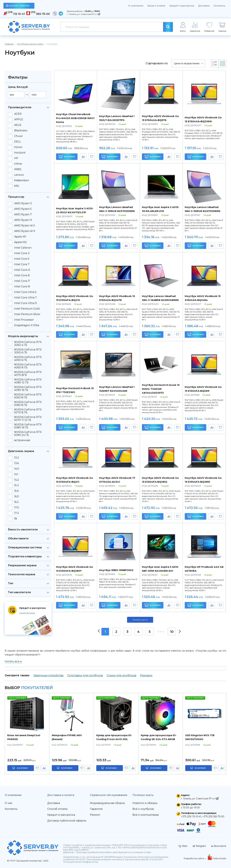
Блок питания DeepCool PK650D (24, 737)
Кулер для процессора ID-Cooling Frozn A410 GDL (114, 737)
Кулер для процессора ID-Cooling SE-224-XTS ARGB (159, 737)
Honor (18, 147)
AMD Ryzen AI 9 (25, 231)
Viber (183, 846)
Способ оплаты (57, 809)
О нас (9, 803)
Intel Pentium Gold (27, 309)
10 (172, 632)
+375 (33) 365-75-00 (213, 816)
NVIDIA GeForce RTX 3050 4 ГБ (28, 344)
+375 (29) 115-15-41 (191, 816)
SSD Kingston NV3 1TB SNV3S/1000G (200, 737)
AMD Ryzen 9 (23, 220)
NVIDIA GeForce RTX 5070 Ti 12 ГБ (28, 419)
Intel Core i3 (22, 270)
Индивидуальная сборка (107, 803)
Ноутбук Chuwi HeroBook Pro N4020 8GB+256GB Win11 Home (75, 118)
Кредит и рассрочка (182, 6)
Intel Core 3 (22, 253)
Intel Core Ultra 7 (25, 298)
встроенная (22, 440)
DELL (18, 142)
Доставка (204, 6)
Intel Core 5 (22, 259)
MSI (17, 186)
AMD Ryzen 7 (23, 215)
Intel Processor (24, 320)
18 (16, 519)
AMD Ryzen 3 (23, 203)
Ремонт (95, 815)
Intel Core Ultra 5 (25, 292)
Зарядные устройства (48, 675)
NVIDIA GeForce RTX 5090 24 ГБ (28, 434)
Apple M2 (20, 242)
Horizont (20, 153)
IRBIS (18, 169)
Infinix (18, 164)
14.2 (17, 480)
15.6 (16, 491)
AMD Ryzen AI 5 (25, 226)
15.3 (16, 485)
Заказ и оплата (156, 6)
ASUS (18, 125)
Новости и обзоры (145, 803)
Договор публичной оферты (67, 821)
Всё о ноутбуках (143, 809)
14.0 (17, 469)
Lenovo (19, 175)
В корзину (67, 157)
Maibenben (22, 180)
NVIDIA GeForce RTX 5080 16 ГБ (28, 426)
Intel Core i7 (22, 281)
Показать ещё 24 (140, 620)
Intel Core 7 (22, 264)
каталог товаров (18, 6)
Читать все (13, 661)
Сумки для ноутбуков (121, 675)
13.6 (16, 463)
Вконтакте (219, 846)
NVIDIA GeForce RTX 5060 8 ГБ (28, 404)
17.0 (17, 508)
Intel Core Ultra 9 (25, 303)
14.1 (16, 474)
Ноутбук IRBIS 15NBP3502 (116, 570)
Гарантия (96, 809)
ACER (18, 114)
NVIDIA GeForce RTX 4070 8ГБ (28, 374)
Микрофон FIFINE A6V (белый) (67, 737)
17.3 (16, 513)
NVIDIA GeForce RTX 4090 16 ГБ (28, 389)
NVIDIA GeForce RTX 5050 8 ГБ (28, 396)
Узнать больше (27, 613)
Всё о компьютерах (146, 815)
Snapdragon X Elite (27, 325)
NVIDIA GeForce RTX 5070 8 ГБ (28, 411)
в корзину (22, 768)
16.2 (16, 502)
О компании (136, 6)
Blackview (21, 131)
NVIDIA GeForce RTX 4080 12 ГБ (28, 381)
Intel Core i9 (22, 287)
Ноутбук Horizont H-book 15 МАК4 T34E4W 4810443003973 (161, 389)
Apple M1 (20, 237)
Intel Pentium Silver (27, 314)
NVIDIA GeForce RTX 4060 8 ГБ (28, 366)
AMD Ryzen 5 (23, 209)
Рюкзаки (146, 675)
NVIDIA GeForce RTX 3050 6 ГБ (28, 351)
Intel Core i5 (22, 275)
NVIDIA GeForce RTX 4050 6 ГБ (28, 359)
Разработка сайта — (195, 858)
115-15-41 (19, 14)
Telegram (199, 846)
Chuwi (18, 136)
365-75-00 (43, 14)
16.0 (17, 497)
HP (16, 158)
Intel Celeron (23, 248)
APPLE (19, 119)
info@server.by (90, 862)
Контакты (219, 6)
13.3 (17, 458)
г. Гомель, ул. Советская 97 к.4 (83, 14)
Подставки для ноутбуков (85, 675)
